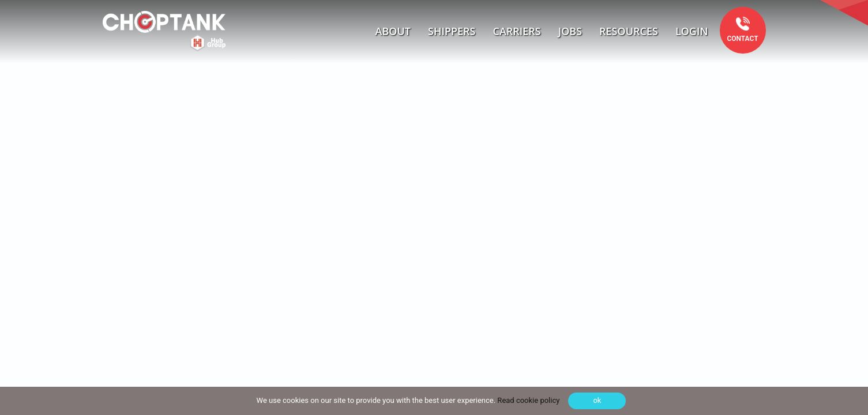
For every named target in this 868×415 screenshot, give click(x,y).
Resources (629, 31)
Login (692, 31)
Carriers (517, 31)
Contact (742, 39)
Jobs (570, 31)
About (393, 31)
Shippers (452, 31)
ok (597, 400)
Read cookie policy (527, 400)
